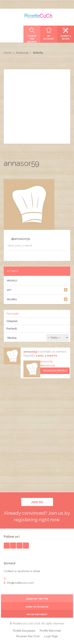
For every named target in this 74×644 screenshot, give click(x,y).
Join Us (37, 502)
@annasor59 (48, 365)
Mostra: (12, 338)
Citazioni (12, 321)
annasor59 (30, 352)
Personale (13, 314)
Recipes (37, 299)
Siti (37, 290)
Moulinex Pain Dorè (28, 636)
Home (7, 53)
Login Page (51, 636)
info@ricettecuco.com (20, 583)
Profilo (12, 281)
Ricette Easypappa (24, 631)
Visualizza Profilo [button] (55, 371)
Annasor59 (22, 53)
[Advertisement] (37, 106)
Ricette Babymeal (50, 631)
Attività (13, 271)
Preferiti (12, 329)
